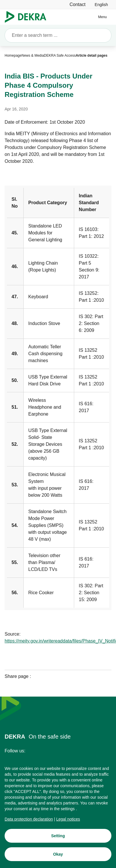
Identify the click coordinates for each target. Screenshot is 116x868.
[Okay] (58, 855)
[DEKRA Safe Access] (60, 56)
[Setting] (58, 836)
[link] (101, 4)
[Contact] (77, 4)
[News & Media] (33, 56)
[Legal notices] (68, 820)
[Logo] (28, 17)
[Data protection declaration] (29, 820)
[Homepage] (13, 56)
